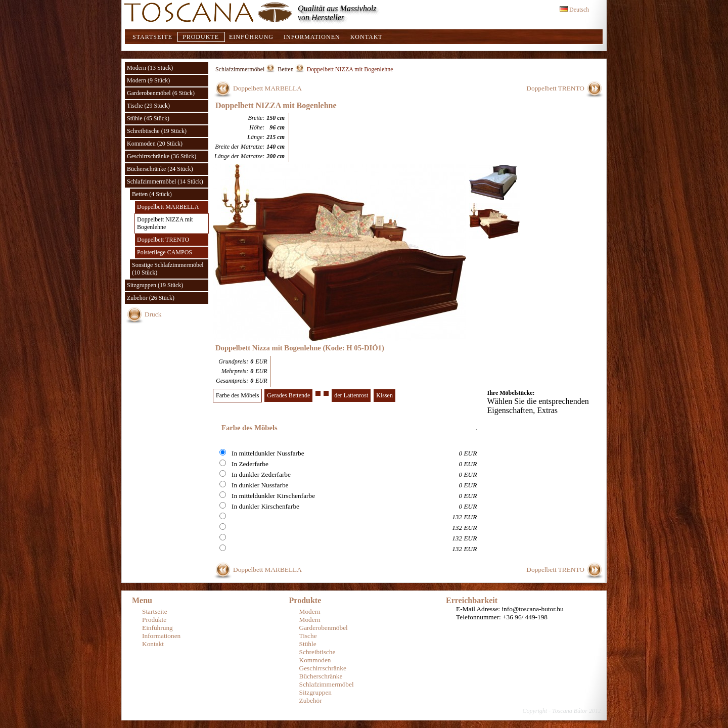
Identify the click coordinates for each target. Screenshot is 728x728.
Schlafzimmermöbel (240, 69)
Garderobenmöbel (324, 628)
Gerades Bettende (288, 395)
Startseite (152, 37)
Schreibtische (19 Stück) (157, 131)
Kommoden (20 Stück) (155, 144)
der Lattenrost (351, 395)
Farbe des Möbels (237, 395)
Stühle (308, 644)
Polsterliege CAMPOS (165, 252)
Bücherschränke (321, 676)
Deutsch (574, 10)
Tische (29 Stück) (148, 106)
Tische (308, 636)
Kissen (384, 395)
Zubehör (311, 700)
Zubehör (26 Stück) (151, 298)
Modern (310, 611)
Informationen (312, 37)
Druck (153, 314)
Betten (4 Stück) (152, 194)
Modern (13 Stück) (150, 68)
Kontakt (367, 37)
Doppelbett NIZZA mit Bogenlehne (165, 223)
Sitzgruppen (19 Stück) (155, 285)
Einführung (251, 37)
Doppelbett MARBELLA (168, 207)
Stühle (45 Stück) (148, 118)
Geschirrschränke (323, 668)
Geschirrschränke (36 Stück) (162, 156)
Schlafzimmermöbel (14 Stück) (165, 181)
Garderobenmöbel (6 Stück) (161, 93)
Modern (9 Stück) (148, 80)
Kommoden (315, 660)
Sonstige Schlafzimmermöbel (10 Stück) (168, 269)
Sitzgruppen (315, 692)
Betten (285, 69)
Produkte (201, 37)
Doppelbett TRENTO (163, 240)
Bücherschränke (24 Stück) (160, 169)
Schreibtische (317, 652)
